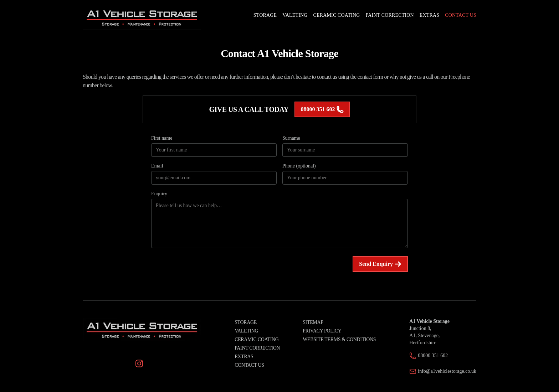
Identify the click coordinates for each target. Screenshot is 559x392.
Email (157, 166)
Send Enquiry (380, 264)
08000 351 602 (322, 109)
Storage (246, 322)
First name (162, 138)
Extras (244, 357)
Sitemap (313, 322)
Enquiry (159, 194)
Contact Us (249, 365)
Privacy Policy (322, 331)
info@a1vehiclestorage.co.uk (447, 371)
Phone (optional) (299, 166)
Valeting (246, 331)
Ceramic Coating (257, 339)
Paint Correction (257, 348)
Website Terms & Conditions (339, 339)
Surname (291, 138)
